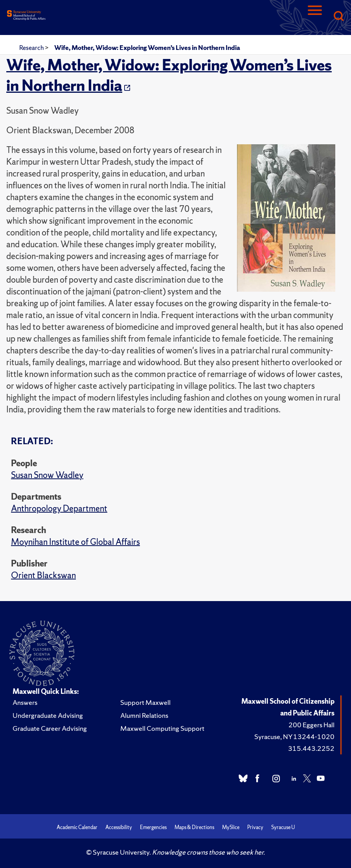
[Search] (338, 17)
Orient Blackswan (43, 575)
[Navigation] (315, 17)
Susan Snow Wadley (47, 475)
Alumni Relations (144, 715)
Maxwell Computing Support (162, 728)
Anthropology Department (59, 508)
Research (32, 48)
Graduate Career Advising (50, 728)
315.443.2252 (311, 748)
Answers (25, 702)
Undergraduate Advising (48, 715)
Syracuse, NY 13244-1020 (294, 737)
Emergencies (153, 827)
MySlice (231, 827)
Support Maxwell (145, 702)
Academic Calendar (77, 827)
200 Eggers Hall (311, 725)
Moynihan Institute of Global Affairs (75, 542)
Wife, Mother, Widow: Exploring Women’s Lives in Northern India (147, 48)
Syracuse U (283, 827)
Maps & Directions (194, 827)
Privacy (255, 827)
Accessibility (119, 827)
